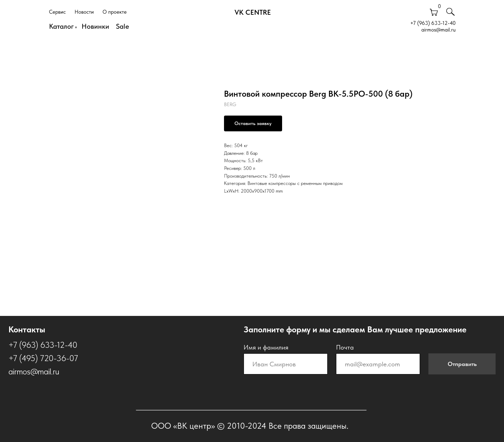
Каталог (61, 26)
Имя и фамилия (266, 347)
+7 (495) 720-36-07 (43, 358)
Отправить (462, 364)
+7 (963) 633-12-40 (433, 23)
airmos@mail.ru (439, 30)
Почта (345, 347)
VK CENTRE (253, 12)
